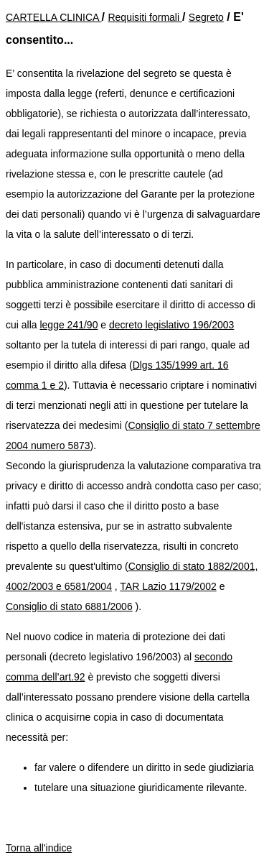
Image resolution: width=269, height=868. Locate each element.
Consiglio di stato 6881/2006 (69, 606)
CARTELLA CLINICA (54, 17)
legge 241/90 (69, 325)
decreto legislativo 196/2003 (171, 325)
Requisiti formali (145, 17)
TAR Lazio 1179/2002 (168, 586)
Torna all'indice (39, 848)
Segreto (206, 17)
